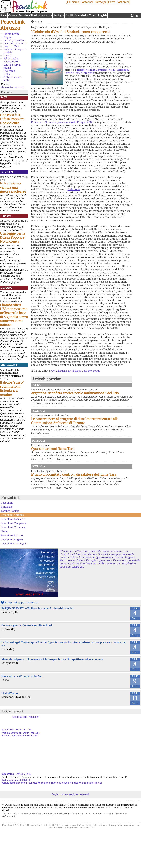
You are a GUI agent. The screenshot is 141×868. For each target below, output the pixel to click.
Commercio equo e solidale (15, 51)
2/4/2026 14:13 (23, 798)
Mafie (7, 80)
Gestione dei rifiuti (15, 43)
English (102, 15)
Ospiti (69, 15)
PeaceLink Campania (13, 547)
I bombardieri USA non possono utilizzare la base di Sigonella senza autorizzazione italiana (14, 315)
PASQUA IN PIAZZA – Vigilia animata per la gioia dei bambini (37, 633)
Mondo (23, 15)
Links (7, 74)
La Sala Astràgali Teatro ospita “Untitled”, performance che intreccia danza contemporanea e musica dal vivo (63, 668)
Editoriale (7, 531)
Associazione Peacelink (26, 741)
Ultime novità (11, 34)
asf (85, 371)
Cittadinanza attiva (41, 15)
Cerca (112, 2)
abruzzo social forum (70, 371)
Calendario (81, 15)
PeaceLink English (12, 564)
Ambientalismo (12, 77)
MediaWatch (9, 365)
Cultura (13, 15)
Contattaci (87, 2)
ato (90, 371)
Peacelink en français (14, 568)
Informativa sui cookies (128, 849)
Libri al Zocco (10, 718)
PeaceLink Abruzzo (13, 25)
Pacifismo (9, 71)
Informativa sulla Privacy (105, 849)
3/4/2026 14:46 (23, 754)
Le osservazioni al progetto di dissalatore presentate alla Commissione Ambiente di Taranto (97, 430)
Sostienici (123, 2)
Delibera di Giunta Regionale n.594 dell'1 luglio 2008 (62, 122)
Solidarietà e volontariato (11, 60)
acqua (97, 371)
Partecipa (101, 2)
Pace (4, 15)
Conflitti (7, 172)
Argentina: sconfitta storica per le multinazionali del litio (91, 395)
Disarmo (6, 216)
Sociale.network (12, 736)
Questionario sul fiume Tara (86, 463)
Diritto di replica (55, 852)
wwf (54, 371)
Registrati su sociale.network (70, 819)
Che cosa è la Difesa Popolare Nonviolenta (12, 119)
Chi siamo (73, 2)
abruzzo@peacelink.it (13, 87)
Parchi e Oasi (11, 46)
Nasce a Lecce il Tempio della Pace (22, 701)
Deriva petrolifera (14, 40)
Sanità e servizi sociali (12, 66)
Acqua (7, 37)
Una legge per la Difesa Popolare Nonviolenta (13, 237)
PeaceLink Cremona (13, 552)
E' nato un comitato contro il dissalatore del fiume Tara (98, 494)
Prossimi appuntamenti (21, 627)
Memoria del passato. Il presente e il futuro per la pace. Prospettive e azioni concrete (52, 684)
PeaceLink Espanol (12, 560)
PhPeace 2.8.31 (84, 849)
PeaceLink (10, 522)
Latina (69, 385)
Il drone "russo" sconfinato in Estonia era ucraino (12, 388)
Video (93, 15)
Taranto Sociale (10, 535)
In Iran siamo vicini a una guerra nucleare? (13, 187)
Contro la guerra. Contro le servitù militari (27, 650)
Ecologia (59, 15)
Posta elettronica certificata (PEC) (79, 852)
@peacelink (8, 754)
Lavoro (7, 55)
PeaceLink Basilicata (13, 543)
